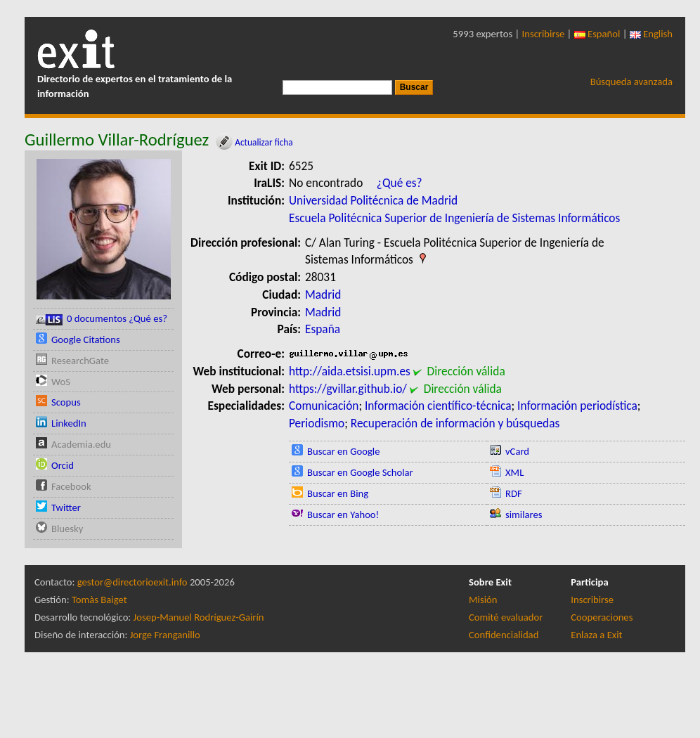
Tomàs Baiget (99, 600)
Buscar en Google (344, 451)
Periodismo (317, 423)
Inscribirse (544, 34)
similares (524, 514)
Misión (483, 600)
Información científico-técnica (438, 406)
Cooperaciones (602, 617)
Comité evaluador (506, 617)
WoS (61, 382)
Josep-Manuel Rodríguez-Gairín (199, 617)
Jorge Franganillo (165, 635)
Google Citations (86, 339)
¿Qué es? (400, 183)
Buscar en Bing (338, 493)
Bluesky (67, 529)
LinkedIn (69, 423)
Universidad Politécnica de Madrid (373, 200)
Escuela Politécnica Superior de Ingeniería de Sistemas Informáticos (454, 218)
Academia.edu (81, 444)
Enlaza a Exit (596, 635)
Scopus (66, 402)
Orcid (63, 465)
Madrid (323, 294)
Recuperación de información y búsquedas (455, 423)
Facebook (71, 486)
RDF (514, 493)
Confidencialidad (504, 635)
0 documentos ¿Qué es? (102, 319)
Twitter (66, 507)
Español (597, 34)
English (651, 34)
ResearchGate (80, 361)
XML (514, 472)
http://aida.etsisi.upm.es (350, 371)
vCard (517, 451)
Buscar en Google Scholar (360, 472)
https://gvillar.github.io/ (348, 389)
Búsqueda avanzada (631, 82)
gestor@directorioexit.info (132, 582)
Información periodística (577, 406)
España (323, 329)
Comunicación (324, 406)
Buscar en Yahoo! (343, 514)
